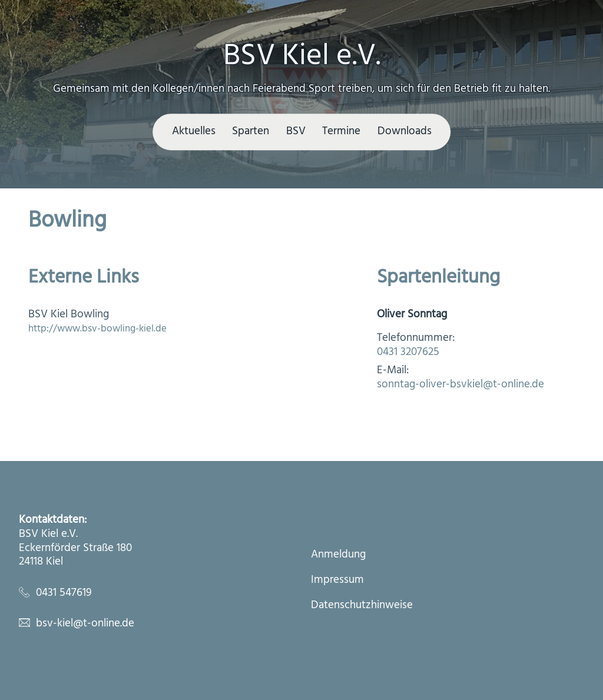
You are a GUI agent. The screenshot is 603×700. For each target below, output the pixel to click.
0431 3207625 (408, 352)
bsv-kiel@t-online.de (85, 623)
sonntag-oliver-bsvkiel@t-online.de (460, 384)
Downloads (405, 131)
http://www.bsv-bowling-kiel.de (97, 329)
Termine (341, 131)
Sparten (251, 131)
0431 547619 (64, 593)
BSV (296, 131)
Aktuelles (194, 131)
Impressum (337, 580)
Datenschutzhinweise (362, 606)
